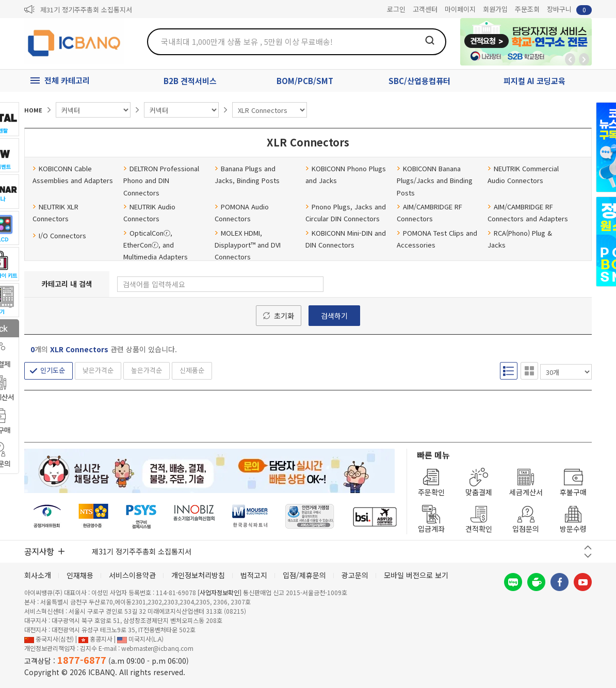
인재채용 (80, 575)
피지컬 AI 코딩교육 (534, 81)
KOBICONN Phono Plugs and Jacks (346, 174)
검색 (430, 40)
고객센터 (425, 9)
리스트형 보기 (509, 371)
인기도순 (53, 370)
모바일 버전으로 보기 (416, 575)
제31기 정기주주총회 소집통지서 (86, 10)
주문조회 (527, 9)
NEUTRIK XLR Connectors (55, 212)
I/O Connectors (59, 235)
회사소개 (38, 575)
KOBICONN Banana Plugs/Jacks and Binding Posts (435, 181)
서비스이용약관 (132, 575)
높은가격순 (147, 370)
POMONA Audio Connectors (242, 212)
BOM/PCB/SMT (305, 81)
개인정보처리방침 (198, 575)
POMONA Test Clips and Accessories (437, 239)
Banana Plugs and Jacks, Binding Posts (247, 174)
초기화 (284, 316)
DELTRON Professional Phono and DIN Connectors (161, 181)
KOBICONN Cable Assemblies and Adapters (73, 174)
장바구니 (569, 10)
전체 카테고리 (67, 80)
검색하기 (334, 316)
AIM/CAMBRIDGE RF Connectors (429, 212)
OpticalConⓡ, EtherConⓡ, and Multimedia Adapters (156, 245)
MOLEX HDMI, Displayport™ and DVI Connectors (248, 245)
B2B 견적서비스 (190, 81)
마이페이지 (460, 9)
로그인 (396, 9)
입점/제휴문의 (304, 575)
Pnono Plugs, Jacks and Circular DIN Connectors (346, 212)
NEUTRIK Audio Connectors (149, 212)
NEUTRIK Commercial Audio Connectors (523, 174)
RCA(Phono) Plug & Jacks (520, 239)
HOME (33, 110)
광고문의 (355, 575)
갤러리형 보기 (529, 371)
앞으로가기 (584, 59)
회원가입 (495, 9)
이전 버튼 (588, 547)
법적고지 (254, 575)
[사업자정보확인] (220, 592)
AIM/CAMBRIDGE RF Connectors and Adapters (528, 212)
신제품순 (192, 370)
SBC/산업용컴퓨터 (419, 81)
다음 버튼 (588, 556)
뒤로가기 (570, 59)
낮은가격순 (98, 370)
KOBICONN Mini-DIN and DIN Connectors (346, 239)
